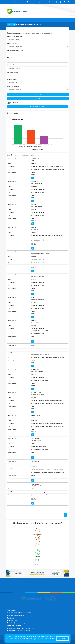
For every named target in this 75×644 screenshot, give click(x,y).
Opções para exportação (37, 106)
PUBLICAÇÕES (50, 20)
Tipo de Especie (12, 79)
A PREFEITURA (12, 20)
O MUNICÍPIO (19, 20)
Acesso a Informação (17, 29)
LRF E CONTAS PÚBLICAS (41, 20)
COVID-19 (15, 103)
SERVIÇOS (33, 20)
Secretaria (11, 65)
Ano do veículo (12, 43)
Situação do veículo (13, 86)
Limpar (38, 98)
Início (9, 29)
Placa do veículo (12, 72)
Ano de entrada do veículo (15, 36)
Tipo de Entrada (12, 58)
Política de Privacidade (40, 638)
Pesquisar (38, 94)
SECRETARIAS (26, 20)
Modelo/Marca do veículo (15, 51)
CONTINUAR (62, 639)
